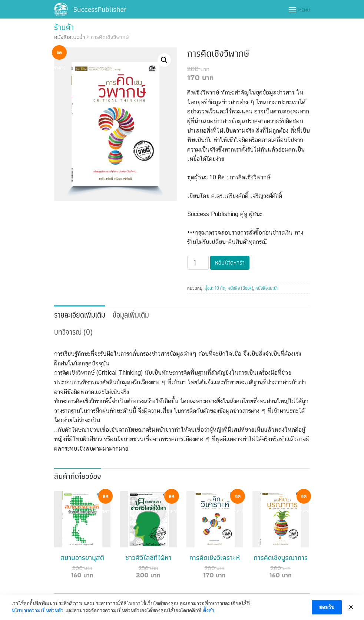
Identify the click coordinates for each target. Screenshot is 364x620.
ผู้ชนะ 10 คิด (215, 288)
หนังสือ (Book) (240, 288)
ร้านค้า (64, 27)
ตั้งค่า (209, 610)
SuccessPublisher (100, 9)
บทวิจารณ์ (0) (73, 331)
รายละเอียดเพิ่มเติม (80, 314)
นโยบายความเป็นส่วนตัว (37, 610)
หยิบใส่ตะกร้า (230, 263)
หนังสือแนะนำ (70, 37)
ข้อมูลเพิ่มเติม (131, 314)
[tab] (80, 314)
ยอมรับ (327, 607)
